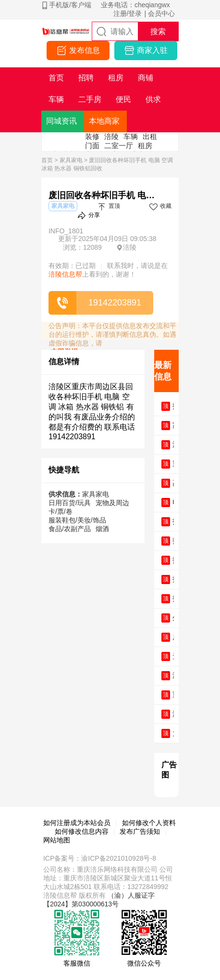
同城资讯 (61, 121)
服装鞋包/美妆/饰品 (77, 520)
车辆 (131, 136)
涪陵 (111, 136)
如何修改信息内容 (82, 831)
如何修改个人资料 (149, 823)
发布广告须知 (140, 831)
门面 (92, 146)
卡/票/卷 (61, 511)
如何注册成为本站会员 (77, 823)
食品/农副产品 (70, 529)
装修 (92, 136)
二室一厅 (119, 146)
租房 (145, 146)
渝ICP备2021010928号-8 (119, 858)
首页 (47, 160)
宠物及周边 (112, 503)
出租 (150, 136)
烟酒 (102, 529)
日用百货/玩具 (70, 503)
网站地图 (57, 840)
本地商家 (104, 121)
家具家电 (71, 160)
